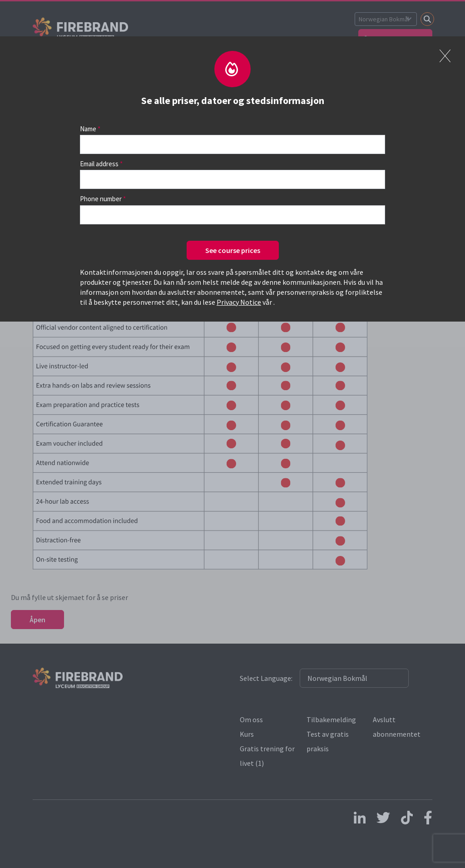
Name (88, 129)
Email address (99, 164)
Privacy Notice (239, 302)
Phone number (101, 199)
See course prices (233, 250)
